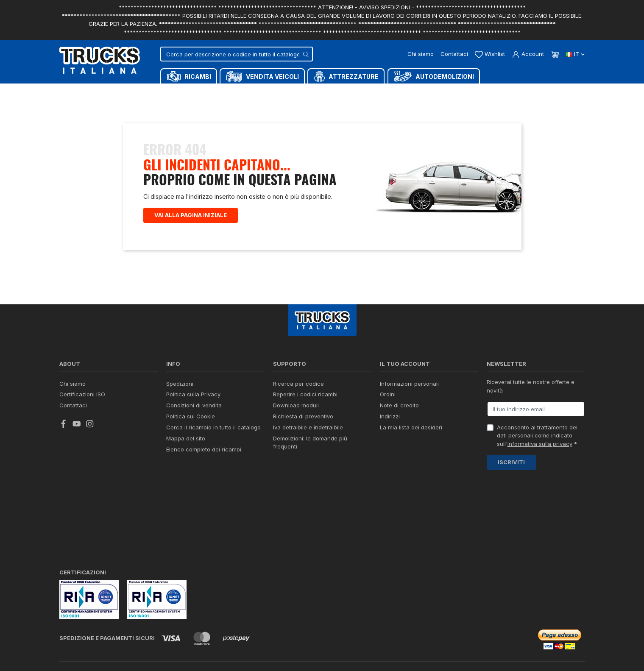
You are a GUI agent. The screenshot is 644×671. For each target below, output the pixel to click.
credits (73, 633)
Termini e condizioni (176, 654)
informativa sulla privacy (540, 444)
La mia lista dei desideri (411, 427)
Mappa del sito (186, 438)
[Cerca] (237, 54)
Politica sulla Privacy (193, 394)
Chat (419, 641)
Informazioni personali (409, 384)
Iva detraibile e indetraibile (308, 427)
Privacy (138, 654)
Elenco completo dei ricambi (204, 449)
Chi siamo (421, 54)
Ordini (388, 394)
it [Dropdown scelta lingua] (575, 54)
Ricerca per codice (298, 384)
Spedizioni (180, 384)
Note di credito (399, 405)
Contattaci (454, 54)
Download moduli (296, 405)
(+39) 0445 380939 (552, 609)
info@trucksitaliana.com (298, 595)
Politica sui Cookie (191, 416)
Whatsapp (475, 640)
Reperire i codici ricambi (305, 394)
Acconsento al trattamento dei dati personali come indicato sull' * (537, 436)
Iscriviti (511, 462)
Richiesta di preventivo (303, 416)
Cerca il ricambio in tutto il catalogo (213, 427)
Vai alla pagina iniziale (191, 215)
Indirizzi (390, 416)
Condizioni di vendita (194, 405)
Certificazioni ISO (82, 394)
